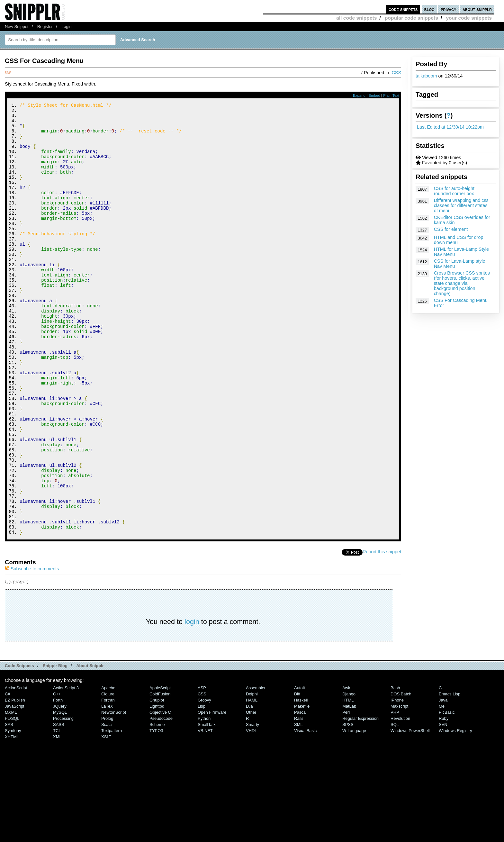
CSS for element (451, 229)
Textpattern (112, 812)
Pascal (300, 793)
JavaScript (14, 787)
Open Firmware (212, 793)
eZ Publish (15, 781)
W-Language (354, 812)
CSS (396, 73)
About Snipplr (90, 747)
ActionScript (16, 769)
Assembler (256, 769)
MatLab (349, 787)
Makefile (302, 787)
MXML (11, 793)
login (192, 703)
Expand (359, 95)
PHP (395, 793)
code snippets (403, 9)
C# (8, 775)
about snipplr (477, 9)
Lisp (202, 787)
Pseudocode (161, 799)
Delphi (252, 775)
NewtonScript (114, 793)
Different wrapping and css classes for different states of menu (461, 205)
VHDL (252, 812)
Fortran (108, 781)
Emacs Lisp (450, 775)
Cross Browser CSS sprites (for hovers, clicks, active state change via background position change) (462, 283)
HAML (252, 781)
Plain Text (391, 95)
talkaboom (426, 76)
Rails (299, 799)
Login (67, 27)
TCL (57, 812)
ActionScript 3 (66, 769)
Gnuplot (157, 781)
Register (45, 27)
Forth (58, 781)
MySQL (60, 793)
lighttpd (157, 787)
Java (443, 781)
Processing (63, 799)
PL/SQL (12, 799)
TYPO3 (156, 812)
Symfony (13, 812)
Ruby (444, 799)
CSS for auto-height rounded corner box (454, 191)
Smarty (252, 806)
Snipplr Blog (55, 747)
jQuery (60, 787)
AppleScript (160, 769)
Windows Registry (455, 812)
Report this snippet (382, 633)
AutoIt (300, 769)
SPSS (348, 806)
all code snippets (356, 18)
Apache (108, 769)
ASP (202, 769)
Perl (346, 793)
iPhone (397, 781)
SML (298, 806)
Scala (106, 806)
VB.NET (205, 812)
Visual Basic (305, 812)
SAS (9, 806)
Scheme (157, 806)
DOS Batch (401, 775)
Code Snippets (19, 747)
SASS (59, 806)
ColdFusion (160, 775)
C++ (57, 775)
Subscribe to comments (32, 650)
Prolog (107, 799)
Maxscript (399, 787)
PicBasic (447, 793)
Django (349, 775)
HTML (348, 781)
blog (429, 9)
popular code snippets (411, 18)
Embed (374, 95)
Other (251, 793)
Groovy (204, 781)
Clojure (108, 775)
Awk (346, 769)
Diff (297, 775)
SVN (443, 806)
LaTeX (107, 787)
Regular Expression (360, 799)
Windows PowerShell (410, 812)
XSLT (106, 818)
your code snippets (469, 18)
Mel (442, 787)
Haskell (301, 781)
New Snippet (17, 27)
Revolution (400, 799)
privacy (448, 9)
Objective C (160, 793)
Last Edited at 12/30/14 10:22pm (450, 127)
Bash (395, 769)
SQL (395, 806)
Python (204, 799)
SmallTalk (207, 806)
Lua (249, 787)
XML (57, 818)
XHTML (12, 818)
